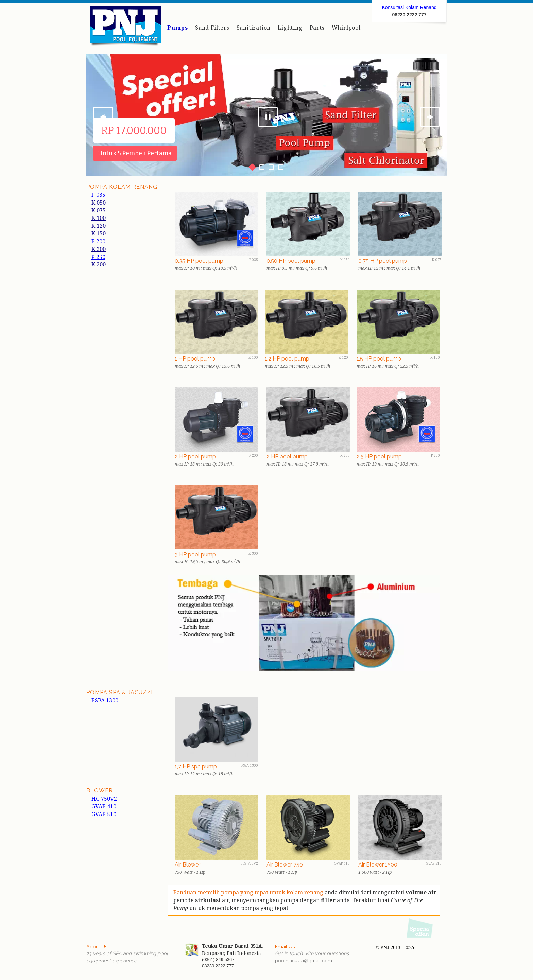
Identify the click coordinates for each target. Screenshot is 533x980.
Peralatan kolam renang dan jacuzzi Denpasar (125, 28)
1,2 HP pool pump (287, 359)
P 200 (98, 241)
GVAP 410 (104, 806)
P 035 (98, 195)
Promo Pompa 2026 (420, 927)
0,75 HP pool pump (383, 261)
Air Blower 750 (285, 865)
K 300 (99, 264)
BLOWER (100, 791)
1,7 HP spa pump (196, 766)
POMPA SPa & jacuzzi (119, 692)
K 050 (99, 203)
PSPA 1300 (105, 700)
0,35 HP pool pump (199, 261)
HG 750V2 (104, 799)
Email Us (285, 947)
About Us (97, 947)
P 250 (98, 257)
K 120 (99, 226)
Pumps (178, 28)
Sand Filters (212, 28)
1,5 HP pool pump (379, 359)
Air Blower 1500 (378, 865)
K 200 (99, 249)
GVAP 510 (104, 814)
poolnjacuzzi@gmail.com (304, 960)
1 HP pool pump (195, 359)
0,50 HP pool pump (291, 261)
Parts (317, 28)
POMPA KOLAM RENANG (122, 187)
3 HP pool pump (195, 554)
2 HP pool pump (195, 457)
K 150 (99, 233)
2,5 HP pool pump (379, 457)
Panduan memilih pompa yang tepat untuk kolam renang (249, 892)
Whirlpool (346, 28)
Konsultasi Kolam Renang (409, 7)
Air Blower (187, 865)
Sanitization (254, 28)
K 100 (99, 218)
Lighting (290, 28)
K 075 (99, 210)
